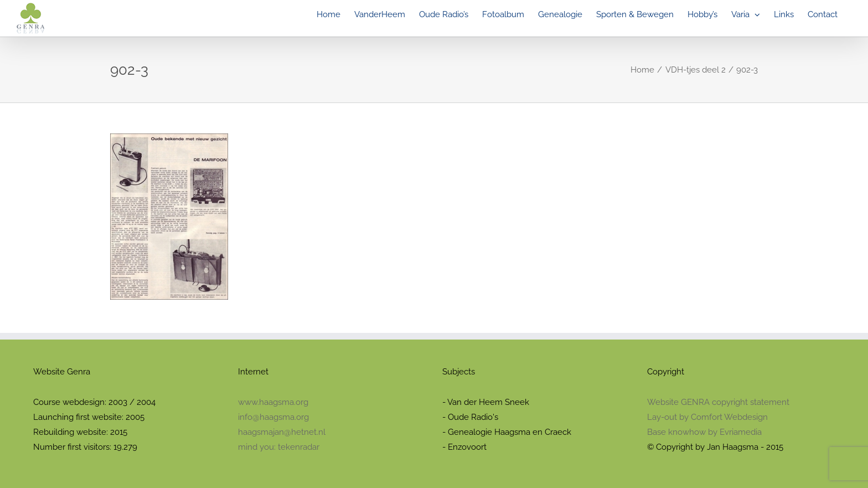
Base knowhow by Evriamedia (704, 432)
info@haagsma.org (273, 417)
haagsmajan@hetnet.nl (282, 432)
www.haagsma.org (273, 402)
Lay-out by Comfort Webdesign (707, 417)
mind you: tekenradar (279, 447)
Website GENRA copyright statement (718, 402)
